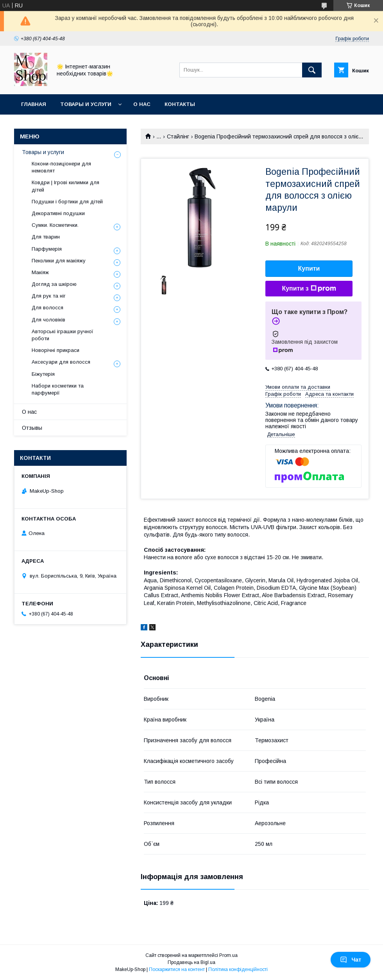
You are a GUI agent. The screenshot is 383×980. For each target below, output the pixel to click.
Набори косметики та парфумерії (58, 389)
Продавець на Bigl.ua (191, 962)
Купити (309, 268)
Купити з (309, 289)
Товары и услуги (86, 104)
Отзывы (32, 428)
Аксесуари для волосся (61, 362)
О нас (142, 104)
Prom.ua (228, 955)
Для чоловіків (48, 320)
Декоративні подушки (58, 213)
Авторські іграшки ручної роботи (63, 335)
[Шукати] (312, 70)
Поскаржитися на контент (177, 969)
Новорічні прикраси (55, 350)
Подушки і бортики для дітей (67, 202)
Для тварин (46, 237)
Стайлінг (178, 136)
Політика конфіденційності (238, 969)
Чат (351, 960)
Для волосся (47, 308)
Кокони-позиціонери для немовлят (61, 167)
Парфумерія (47, 249)
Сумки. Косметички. (55, 225)
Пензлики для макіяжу (59, 261)
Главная (34, 104)
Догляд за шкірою (54, 284)
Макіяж (40, 272)
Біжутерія (43, 374)
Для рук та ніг (49, 296)
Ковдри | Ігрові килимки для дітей (65, 186)
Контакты (180, 104)
